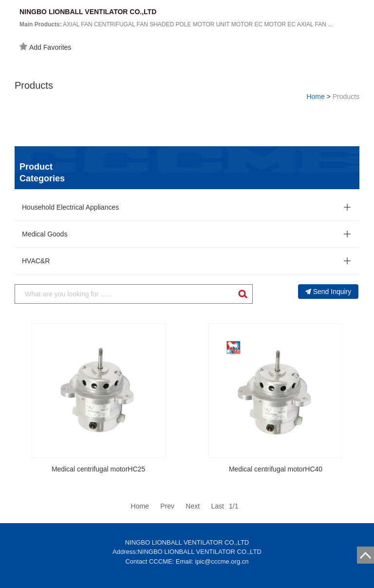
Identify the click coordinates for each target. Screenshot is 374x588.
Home (315, 97)
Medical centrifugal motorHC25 (98, 469)
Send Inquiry (328, 292)
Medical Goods (45, 234)
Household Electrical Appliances (70, 207)
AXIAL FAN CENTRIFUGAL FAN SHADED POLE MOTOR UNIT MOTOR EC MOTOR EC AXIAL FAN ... (176, 24)
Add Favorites (45, 47)
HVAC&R (36, 261)
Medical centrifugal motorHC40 (276, 469)
